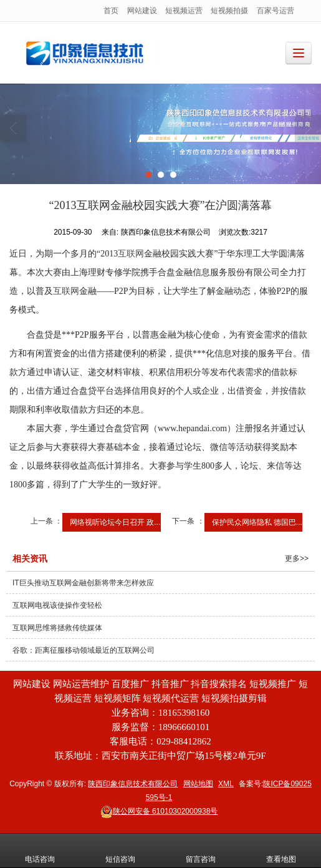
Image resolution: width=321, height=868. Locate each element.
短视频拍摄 (229, 11)
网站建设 (142, 11)
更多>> (297, 558)
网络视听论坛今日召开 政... (115, 522)
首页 (111, 11)
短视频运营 (184, 11)
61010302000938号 (159, 811)
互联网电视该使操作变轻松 (57, 605)
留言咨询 (201, 851)
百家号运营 (275, 11)
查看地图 (281, 851)
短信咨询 (120, 851)
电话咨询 (40, 851)
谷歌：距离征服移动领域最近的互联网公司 (84, 650)
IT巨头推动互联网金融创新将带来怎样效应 (83, 583)
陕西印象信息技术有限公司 (133, 784)
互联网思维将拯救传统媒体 (57, 628)
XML (226, 784)
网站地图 (198, 784)
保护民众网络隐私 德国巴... (257, 522)
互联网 (131, 254)
